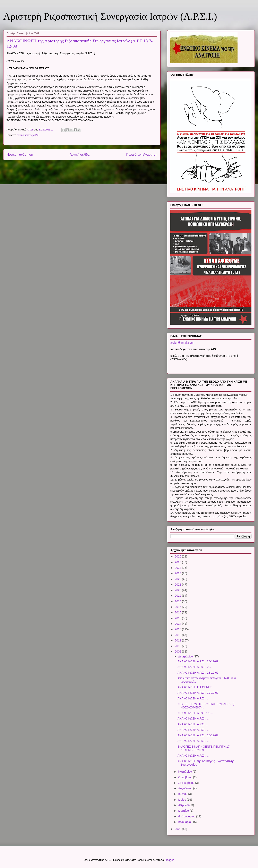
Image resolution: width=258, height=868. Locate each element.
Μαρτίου (184, 811)
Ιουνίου (183, 794)
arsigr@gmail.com (182, 343)
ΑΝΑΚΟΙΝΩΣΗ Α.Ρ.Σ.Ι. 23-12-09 (198, 673)
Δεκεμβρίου (186, 656)
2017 (178, 607)
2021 (178, 585)
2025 (178, 562)
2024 (178, 568)
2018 (178, 601)
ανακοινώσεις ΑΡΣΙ (28, 135)
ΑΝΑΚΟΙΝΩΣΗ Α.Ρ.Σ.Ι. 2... (194, 667)
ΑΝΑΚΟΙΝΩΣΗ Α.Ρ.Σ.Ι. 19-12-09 (198, 693)
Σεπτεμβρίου (187, 783)
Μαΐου (182, 800)
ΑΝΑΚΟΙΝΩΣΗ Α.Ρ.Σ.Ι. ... (193, 698)
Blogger (169, 860)
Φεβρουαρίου (187, 816)
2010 (178, 646)
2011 (178, 640)
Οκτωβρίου (186, 777)
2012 (178, 635)
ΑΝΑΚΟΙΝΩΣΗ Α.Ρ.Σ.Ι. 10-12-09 (198, 735)
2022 (178, 579)
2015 (178, 618)
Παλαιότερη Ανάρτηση (142, 155)
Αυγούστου (186, 788)
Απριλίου (184, 805)
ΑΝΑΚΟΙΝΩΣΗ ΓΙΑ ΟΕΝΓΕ (195, 687)
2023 (178, 573)
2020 (178, 590)
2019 (178, 596)
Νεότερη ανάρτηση (20, 155)
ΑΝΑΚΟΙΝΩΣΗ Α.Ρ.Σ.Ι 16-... (195, 713)
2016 (178, 612)
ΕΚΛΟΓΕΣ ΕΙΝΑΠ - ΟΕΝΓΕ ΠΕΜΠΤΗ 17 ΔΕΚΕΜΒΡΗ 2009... (204, 748)
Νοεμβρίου (185, 772)
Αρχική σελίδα (80, 155)
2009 (178, 652)
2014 (178, 624)
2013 (178, 629)
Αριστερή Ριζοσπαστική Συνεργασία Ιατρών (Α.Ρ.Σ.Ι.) (110, 16)
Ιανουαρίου (186, 822)
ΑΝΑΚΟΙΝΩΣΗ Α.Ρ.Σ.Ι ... (193, 724)
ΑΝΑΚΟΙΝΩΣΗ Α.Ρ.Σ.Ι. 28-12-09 (198, 661)
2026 (178, 556)
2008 (178, 829)
